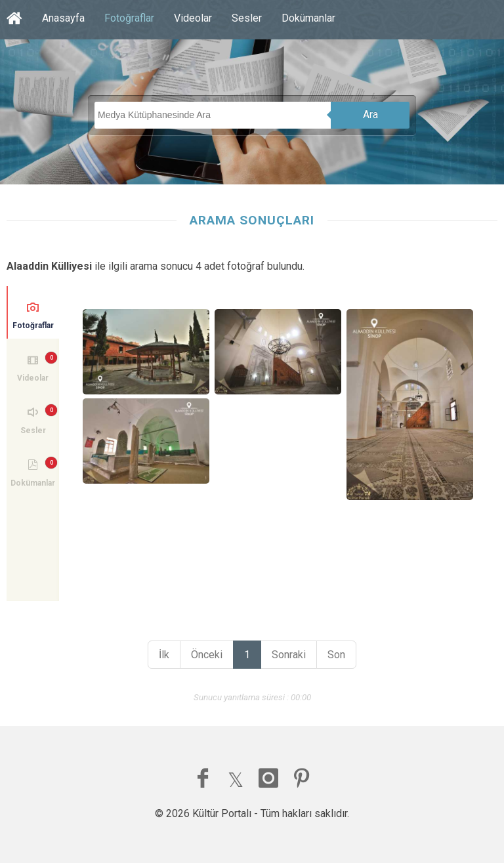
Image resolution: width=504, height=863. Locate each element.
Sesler (247, 18)
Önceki (207, 655)
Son (336, 655)
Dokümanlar (308, 18)
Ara (370, 115)
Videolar (193, 18)
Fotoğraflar (129, 18)
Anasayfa (63, 18)
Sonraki (289, 655)
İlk (164, 655)
